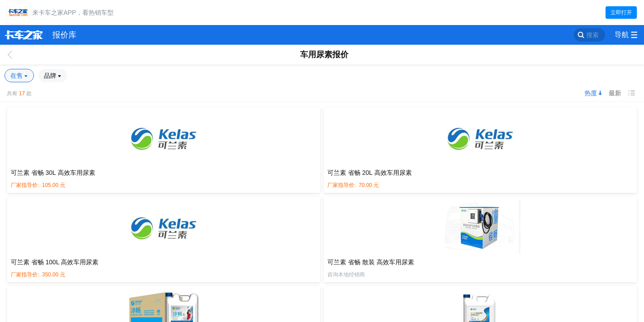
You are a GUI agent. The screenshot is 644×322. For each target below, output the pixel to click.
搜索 (593, 35)
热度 (591, 93)
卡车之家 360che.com (24, 35)
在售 (17, 76)
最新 (615, 93)
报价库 (64, 35)
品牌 (51, 76)
